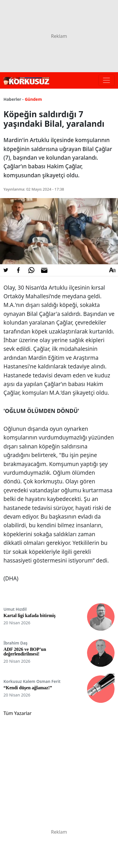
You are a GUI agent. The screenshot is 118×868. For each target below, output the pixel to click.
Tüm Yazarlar (17, 713)
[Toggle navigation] (106, 80)
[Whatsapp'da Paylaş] (31, 270)
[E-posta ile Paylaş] (44, 270)
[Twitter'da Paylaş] (6, 270)
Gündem (33, 99)
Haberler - (13, 99)
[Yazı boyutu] (112, 270)
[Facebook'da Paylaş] (19, 270)
